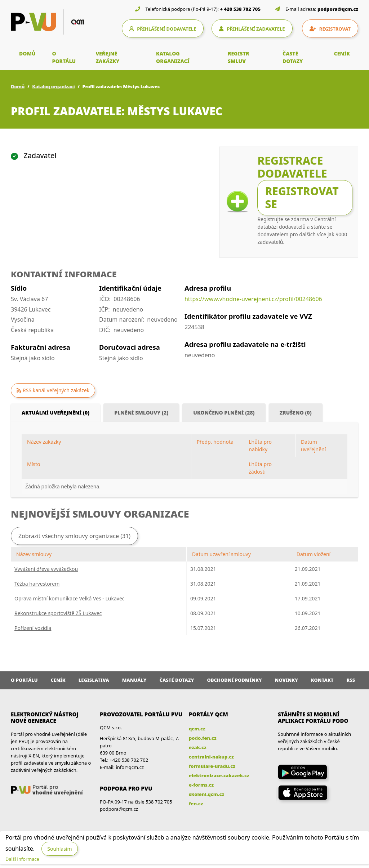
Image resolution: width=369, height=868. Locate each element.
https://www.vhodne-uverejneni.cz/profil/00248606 (253, 299)
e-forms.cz (201, 785)
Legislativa (94, 680)
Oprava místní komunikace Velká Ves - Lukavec (70, 598)
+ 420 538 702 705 (241, 9)
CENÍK (342, 53)
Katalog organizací (53, 86)
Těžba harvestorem (37, 584)
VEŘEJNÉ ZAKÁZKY (107, 57)
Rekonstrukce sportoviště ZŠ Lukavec (58, 613)
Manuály (134, 680)
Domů (18, 86)
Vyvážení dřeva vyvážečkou (46, 569)
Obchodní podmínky (234, 680)
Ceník (58, 680)
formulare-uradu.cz (212, 766)
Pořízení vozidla (33, 628)
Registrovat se (302, 198)
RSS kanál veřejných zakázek (56, 390)
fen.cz (196, 804)
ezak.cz (198, 747)
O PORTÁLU (64, 57)
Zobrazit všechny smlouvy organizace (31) (74, 536)
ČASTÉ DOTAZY (293, 57)
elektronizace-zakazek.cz (219, 775)
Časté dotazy (177, 680)
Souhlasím (59, 849)
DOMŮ (27, 53)
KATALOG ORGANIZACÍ (173, 57)
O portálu (24, 680)
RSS (351, 680)
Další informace (22, 859)
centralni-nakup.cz (211, 757)
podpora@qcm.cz (338, 9)
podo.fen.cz (203, 738)
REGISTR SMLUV (239, 57)
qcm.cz (197, 729)
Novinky (286, 680)
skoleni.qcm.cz (206, 794)
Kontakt (322, 680)
